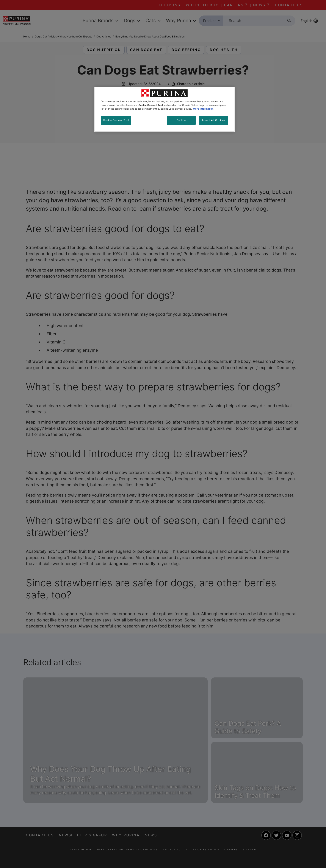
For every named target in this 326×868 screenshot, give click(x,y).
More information (203, 109)
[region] (165, 109)
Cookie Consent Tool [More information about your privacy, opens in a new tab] (151, 105)
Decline (181, 120)
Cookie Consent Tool (116, 120)
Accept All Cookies (213, 120)
